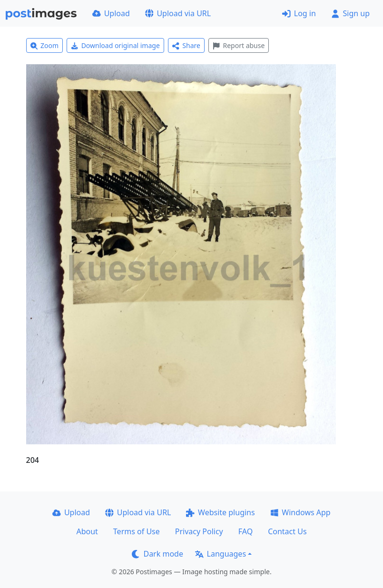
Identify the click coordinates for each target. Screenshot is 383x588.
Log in (299, 13)
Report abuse (239, 45)
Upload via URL (178, 13)
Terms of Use (137, 531)
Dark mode (157, 554)
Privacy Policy (199, 531)
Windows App (300, 512)
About (87, 531)
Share (186, 45)
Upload (111, 13)
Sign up (350, 13)
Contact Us (287, 531)
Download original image (115, 45)
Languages (221, 554)
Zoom (45, 45)
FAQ (246, 531)
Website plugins (220, 512)
